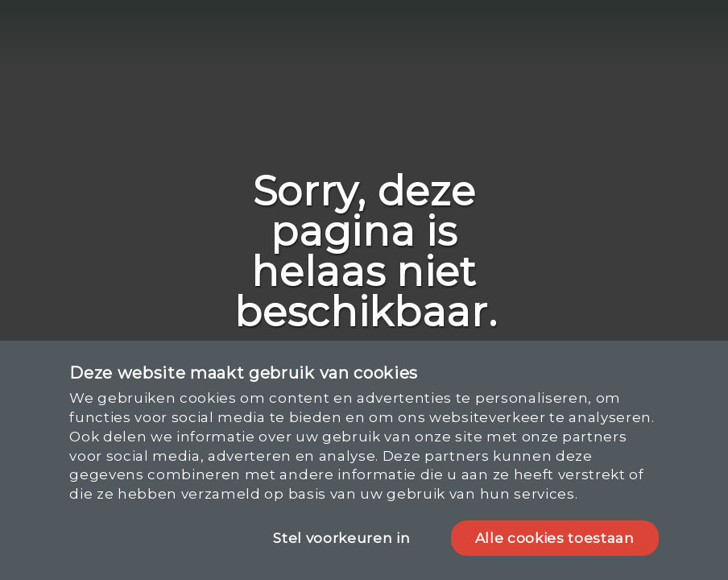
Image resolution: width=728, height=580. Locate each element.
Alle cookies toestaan (555, 538)
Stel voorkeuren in (341, 538)
